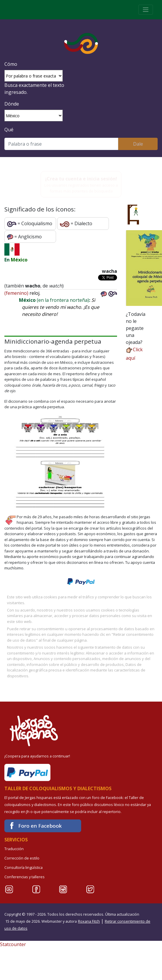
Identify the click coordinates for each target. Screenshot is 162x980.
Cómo (11, 64)
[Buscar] (61, 144)
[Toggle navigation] (146, 10)
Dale (138, 144)
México (19, 260)
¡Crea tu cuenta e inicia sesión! (81, 179)
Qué (9, 130)
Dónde (12, 104)
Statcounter (13, 944)
